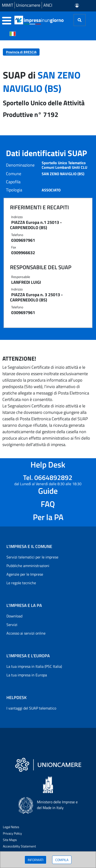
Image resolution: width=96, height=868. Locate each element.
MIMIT (8, 5)
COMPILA (62, 860)
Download (14, 616)
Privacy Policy (12, 833)
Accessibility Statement (19, 846)
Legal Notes (11, 827)
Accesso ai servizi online (26, 633)
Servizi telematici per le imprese (32, 557)
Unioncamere (28, 5)
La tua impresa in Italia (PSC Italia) (34, 666)
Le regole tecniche (21, 583)
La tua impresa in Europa (27, 675)
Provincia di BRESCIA (21, 52)
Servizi (12, 625)
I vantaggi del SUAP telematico (31, 708)
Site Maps (10, 840)
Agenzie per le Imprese (25, 574)
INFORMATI (35, 860)
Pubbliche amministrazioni (28, 566)
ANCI (48, 5)
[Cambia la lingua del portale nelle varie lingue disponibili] (13, 33)
